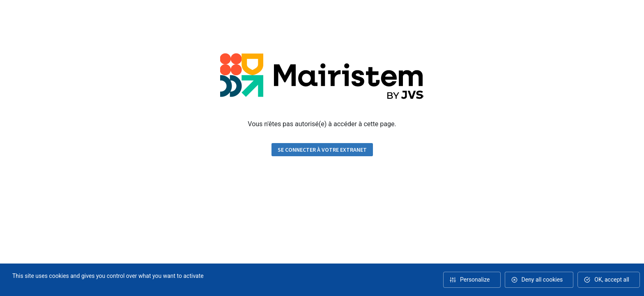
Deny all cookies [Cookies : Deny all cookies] (542, 280)
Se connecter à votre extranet (322, 150)
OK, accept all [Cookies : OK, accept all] (612, 280)
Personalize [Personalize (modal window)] (475, 280)
